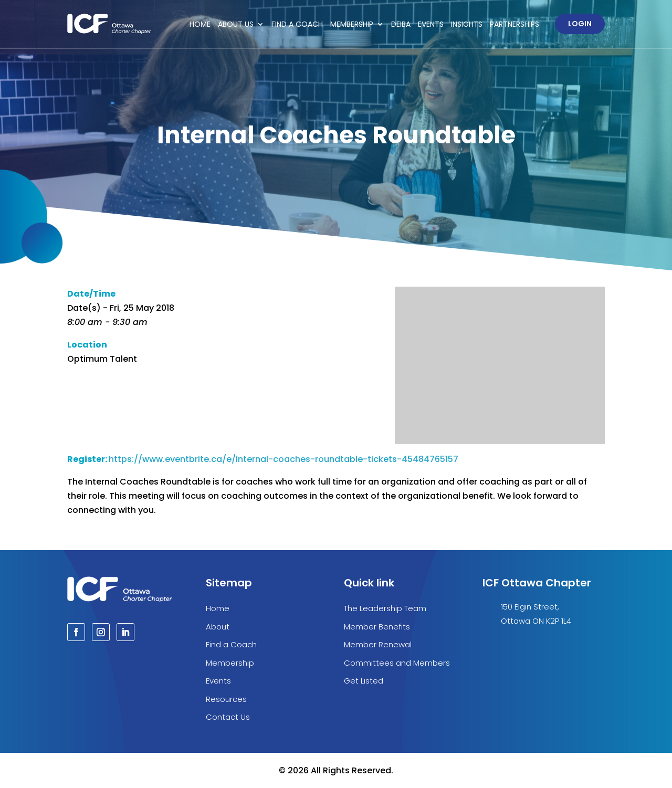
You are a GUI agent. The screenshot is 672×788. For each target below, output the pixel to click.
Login (580, 24)
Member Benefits (377, 627)
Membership (352, 24)
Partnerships (514, 24)
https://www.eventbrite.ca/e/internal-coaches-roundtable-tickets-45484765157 (283, 459)
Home (200, 24)
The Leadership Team (385, 608)
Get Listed (364, 681)
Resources (226, 699)
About (218, 627)
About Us (236, 24)
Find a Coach (297, 24)
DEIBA (401, 24)
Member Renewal (378, 644)
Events (431, 24)
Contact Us (228, 717)
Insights (467, 24)
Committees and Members (397, 663)
